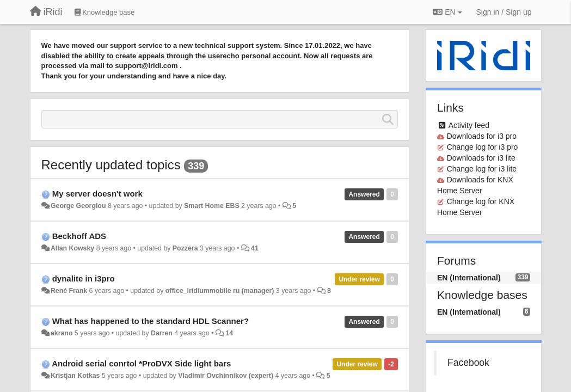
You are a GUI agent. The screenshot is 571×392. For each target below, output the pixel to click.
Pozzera (185, 248)
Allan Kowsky (72, 248)
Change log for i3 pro (483, 147)
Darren (162, 333)
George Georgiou (78, 206)
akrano (62, 333)
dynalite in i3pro (84, 278)
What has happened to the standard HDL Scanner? (151, 321)
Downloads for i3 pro (482, 136)
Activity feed (469, 125)
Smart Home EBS (212, 206)
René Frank (69, 291)
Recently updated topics (111, 165)
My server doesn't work (97, 194)
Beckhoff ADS (79, 236)
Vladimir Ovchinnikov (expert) (226, 376)
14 (229, 333)
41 (255, 248)
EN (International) (469, 278)
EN (447, 12)
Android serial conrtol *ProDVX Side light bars (141, 363)
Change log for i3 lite (482, 169)
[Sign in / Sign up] (504, 12)
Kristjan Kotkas (75, 376)
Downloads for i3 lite (481, 158)
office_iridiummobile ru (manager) (220, 291)
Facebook (468, 363)
